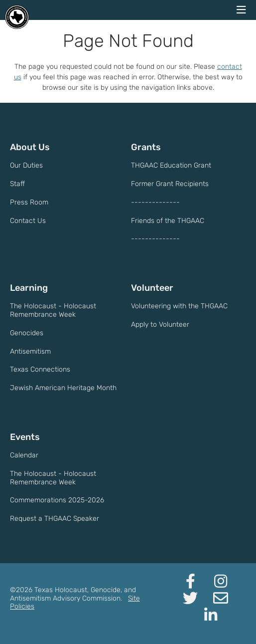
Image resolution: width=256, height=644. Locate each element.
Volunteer (152, 288)
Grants (146, 147)
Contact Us (28, 221)
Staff (17, 184)
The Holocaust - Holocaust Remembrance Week (53, 310)
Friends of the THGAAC (168, 221)
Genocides (27, 333)
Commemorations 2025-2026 (57, 500)
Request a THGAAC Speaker (55, 519)
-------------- (155, 202)
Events (25, 437)
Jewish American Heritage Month (63, 388)
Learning (29, 288)
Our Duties (26, 165)
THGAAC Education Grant (171, 165)
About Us (30, 147)
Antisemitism (30, 351)
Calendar (24, 455)
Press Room (29, 202)
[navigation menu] (241, 10)
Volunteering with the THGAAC (179, 306)
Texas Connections (40, 369)
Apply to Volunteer (160, 324)
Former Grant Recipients (170, 184)
